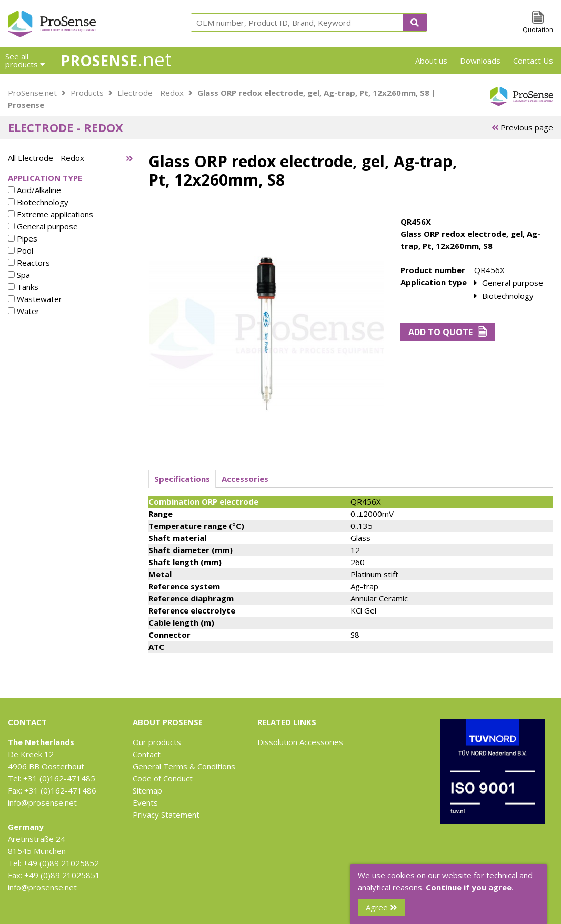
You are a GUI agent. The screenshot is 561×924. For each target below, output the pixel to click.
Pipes (23, 238)
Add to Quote (448, 332)
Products (87, 93)
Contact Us (533, 61)
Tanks (23, 287)
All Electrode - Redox (46, 158)
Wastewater (35, 299)
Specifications (182, 479)
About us (431, 61)
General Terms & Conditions (184, 766)
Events (145, 802)
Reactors (29, 263)
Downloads (480, 61)
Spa (19, 275)
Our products (157, 742)
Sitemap (147, 790)
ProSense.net (32, 93)
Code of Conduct (163, 778)
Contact (147, 754)
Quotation (538, 30)
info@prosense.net (42, 802)
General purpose (43, 226)
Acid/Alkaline (34, 190)
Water (24, 311)
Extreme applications (51, 214)
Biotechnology (38, 202)
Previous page (522, 127)
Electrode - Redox (151, 93)
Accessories (245, 479)
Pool (21, 250)
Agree (381, 907)
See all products (25, 60)
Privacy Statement (166, 815)
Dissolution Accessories (300, 742)
